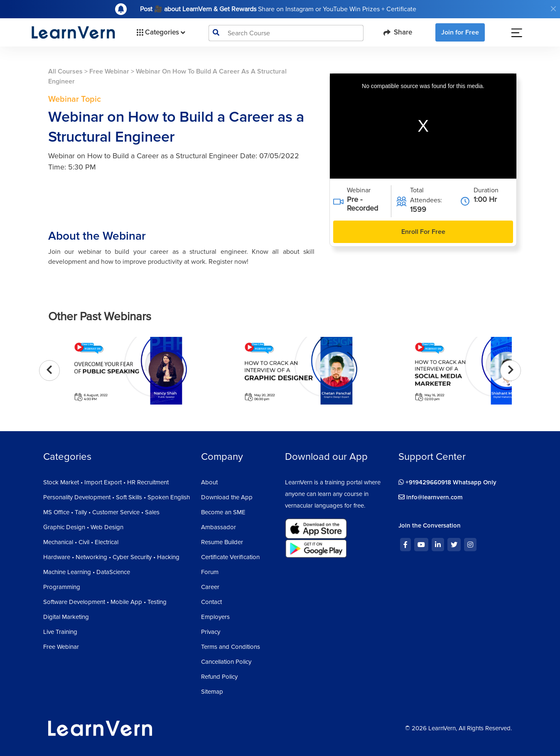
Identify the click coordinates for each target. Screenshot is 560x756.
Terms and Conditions (231, 647)
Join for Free (460, 32)
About (209, 482)
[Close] (553, 9)
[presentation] (49, 371)
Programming (62, 587)
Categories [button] (160, 32)
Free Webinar (109, 71)
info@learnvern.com (431, 497)
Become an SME (223, 512)
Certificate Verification (230, 557)
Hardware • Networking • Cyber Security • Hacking (111, 557)
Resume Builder (222, 542)
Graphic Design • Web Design (83, 527)
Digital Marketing (66, 617)
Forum (210, 572)
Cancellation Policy (226, 662)
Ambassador (219, 527)
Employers (215, 617)
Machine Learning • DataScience (87, 572)
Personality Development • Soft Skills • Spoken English (117, 497)
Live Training (60, 632)
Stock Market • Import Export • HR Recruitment (106, 482)
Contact (211, 602)
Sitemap (212, 692)
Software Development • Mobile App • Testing (105, 602)
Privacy (211, 632)
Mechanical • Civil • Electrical (81, 542)
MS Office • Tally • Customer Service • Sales (101, 512)
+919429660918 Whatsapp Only (447, 482)
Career (210, 587)
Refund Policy (219, 677)
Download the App (227, 497)
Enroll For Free (423, 232)
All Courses (65, 71)
